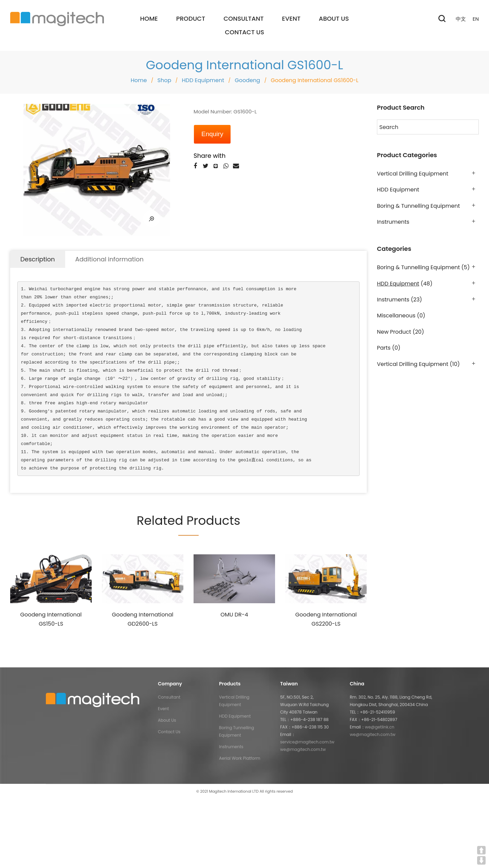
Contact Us (169, 732)
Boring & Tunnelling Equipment (418, 206)
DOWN (481, 860)
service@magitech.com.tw (307, 742)
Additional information (110, 259)
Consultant (169, 697)
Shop (165, 80)
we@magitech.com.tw (303, 749)
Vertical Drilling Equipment (413, 174)
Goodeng (247, 80)
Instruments (393, 222)
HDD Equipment (203, 80)
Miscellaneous (396, 316)
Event (163, 709)
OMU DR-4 (234, 615)
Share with (210, 156)
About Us (167, 720)
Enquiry (212, 134)
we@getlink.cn (380, 727)
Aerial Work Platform (240, 758)
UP (481, 850)
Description (38, 259)
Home (139, 80)
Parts (384, 348)
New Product (394, 332)
